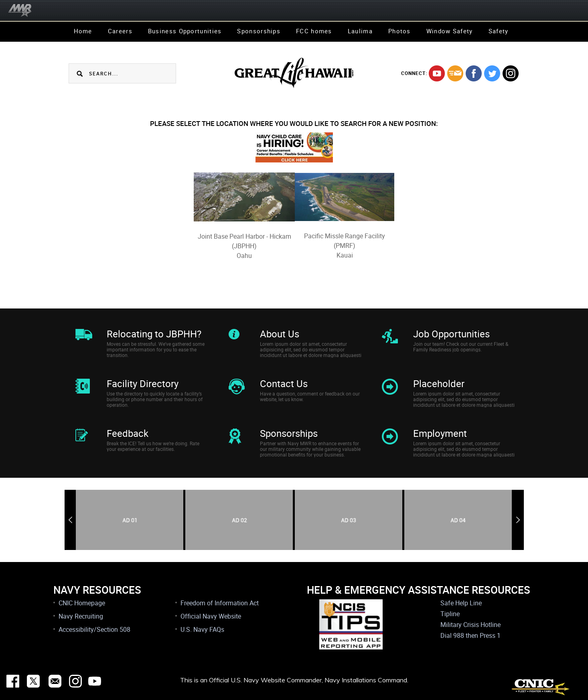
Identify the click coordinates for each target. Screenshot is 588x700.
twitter (492, 73)
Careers (120, 31)
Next (518, 520)
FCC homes (314, 31)
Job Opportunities (451, 334)
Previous (70, 520)
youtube (437, 73)
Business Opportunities (185, 31)
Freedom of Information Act (220, 603)
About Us (280, 334)
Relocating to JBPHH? (154, 334)
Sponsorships (259, 31)
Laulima (360, 31)
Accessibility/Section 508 (94, 629)
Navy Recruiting (81, 616)
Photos (399, 31)
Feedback (128, 433)
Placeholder (439, 383)
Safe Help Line (461, 603)
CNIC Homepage (82, 603)
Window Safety (450, 31)
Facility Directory (143, 383)
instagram (511, 73)
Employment (440, 433)
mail (455, 73)
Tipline (450, 614)
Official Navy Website (211, 616)
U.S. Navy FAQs (202, 629)
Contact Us (284, 383)
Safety (499, 31)
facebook (474, 73)
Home (83, 31)
